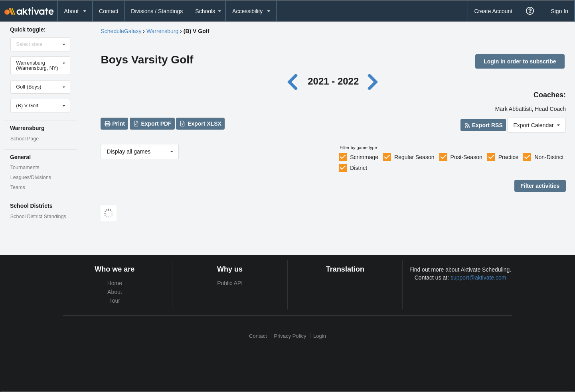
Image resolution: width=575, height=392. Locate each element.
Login (320, 336)
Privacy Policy (290, 336)
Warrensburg (162, 31)
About (115, 292)
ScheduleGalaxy (121, 31)
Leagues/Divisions (31, 177)
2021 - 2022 (333, 81)
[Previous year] (294, 81)
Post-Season (466, 157)
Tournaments (25, 167)
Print (115, 124)
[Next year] (373, 81)
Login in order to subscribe (520, 61)
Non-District (549, 157)
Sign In (559, 11)
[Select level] (41, 106)
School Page (25, 139)
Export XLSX (201, 124)
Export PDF (152, 124)
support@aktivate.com (478, 278)
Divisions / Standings (157, 11)
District (359, 168)
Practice (509, 157)
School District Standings (38, 217)
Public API (230, 283)
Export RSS (483, 125)
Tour (115, 301)
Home (115, 283)
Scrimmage (364, 157)
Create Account (493, 11)
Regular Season (414, 157)
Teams (18, 187)
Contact (109, 11)
